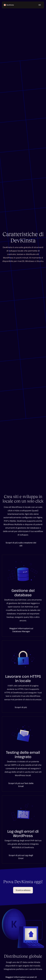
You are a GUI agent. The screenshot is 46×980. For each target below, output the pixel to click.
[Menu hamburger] (40, 5)
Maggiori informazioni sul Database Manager (21, 630)
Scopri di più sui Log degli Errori (21, 857)
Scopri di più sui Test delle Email (21, 785)
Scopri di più (21, 707)
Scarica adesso (23, 890)
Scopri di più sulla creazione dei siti (21, 544)
